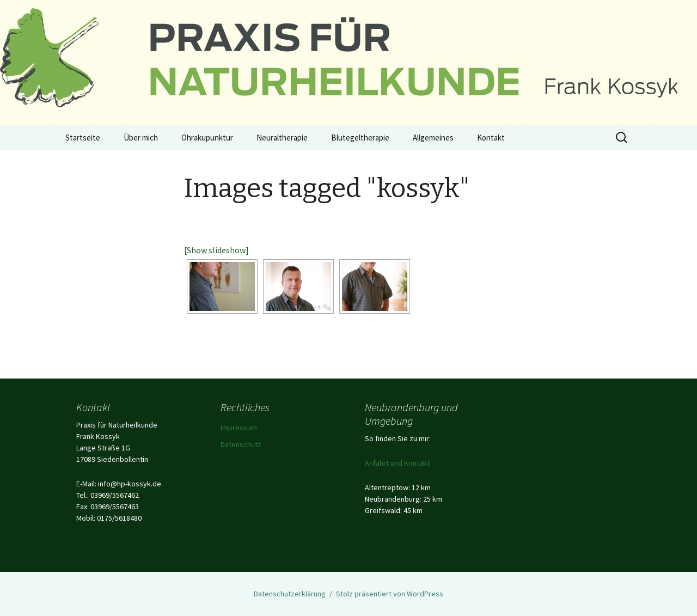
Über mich (141, 138)
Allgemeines (433, 138)
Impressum (239, 428)
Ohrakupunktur (207, 138)
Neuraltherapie (282, 138)
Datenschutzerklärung (290, 594)
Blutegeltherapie (360, 138)
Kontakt (491, 138)
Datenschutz (241, 444)
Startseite (83, 138)
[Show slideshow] (216, 250)
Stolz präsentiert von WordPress (390, 594)
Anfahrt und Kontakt (397, 463)
